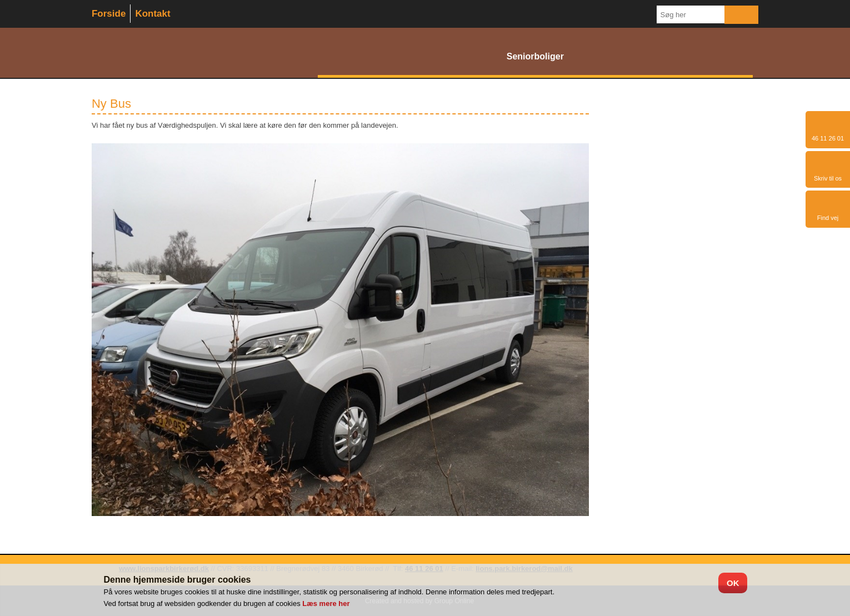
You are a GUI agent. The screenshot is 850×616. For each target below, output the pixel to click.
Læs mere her (326, 604)
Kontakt (152, 14)
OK (733, 583)
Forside (109, 14)
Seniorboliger (535, 56)
